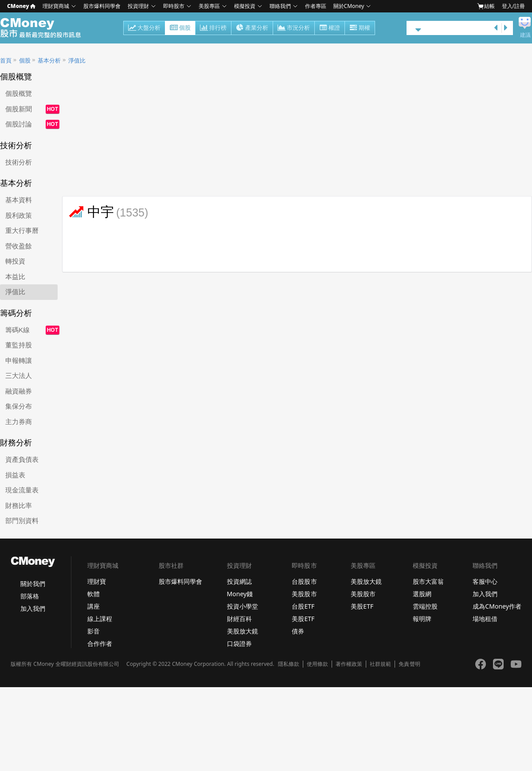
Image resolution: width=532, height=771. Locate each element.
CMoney (21, 6)
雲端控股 (425, 606)
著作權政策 (349, 664)
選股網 (422, 594)
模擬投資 (245, 6)
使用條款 (317, 664)
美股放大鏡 (243, 631)
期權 (360, 28)
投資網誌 (239, 581)
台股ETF (303, 606)
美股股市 (304, 594)
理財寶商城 (56, 6)
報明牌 (422, 619)
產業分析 (252, 28)
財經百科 (239, 619)
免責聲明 (409, 664)
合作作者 (100, 643)
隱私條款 (289, 664)
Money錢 (240, 594)
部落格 (30, 596)
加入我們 (33, 608)
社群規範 (380, 664)
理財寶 (97, 581)
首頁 (6, 61)
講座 (94, 606)
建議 (525, 35)
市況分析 (294, 28)
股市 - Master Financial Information (45, 28)
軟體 (94, 594)
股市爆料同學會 (102, 6)
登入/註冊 (513, 6)
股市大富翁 (428, 581)
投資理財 (138, 6)
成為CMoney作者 (497, 606)
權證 (330, 28)
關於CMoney (349, 6)
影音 (94, 631)
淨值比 (77, 61)
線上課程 (100, 619)
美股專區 (209, 6)
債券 (298, 631)
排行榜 (213, 28)
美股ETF (303, 619)
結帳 (486, 6)
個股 (180, 28)
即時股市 (174, 6)
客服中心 (485, 581)
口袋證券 (239, 643)
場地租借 (485, 619)
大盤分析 (144, 28)
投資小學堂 (243, 606)
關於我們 (33, 584)
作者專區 (316, 6)
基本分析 (49, 61)
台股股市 (304, 581)
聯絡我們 (280, 6)
